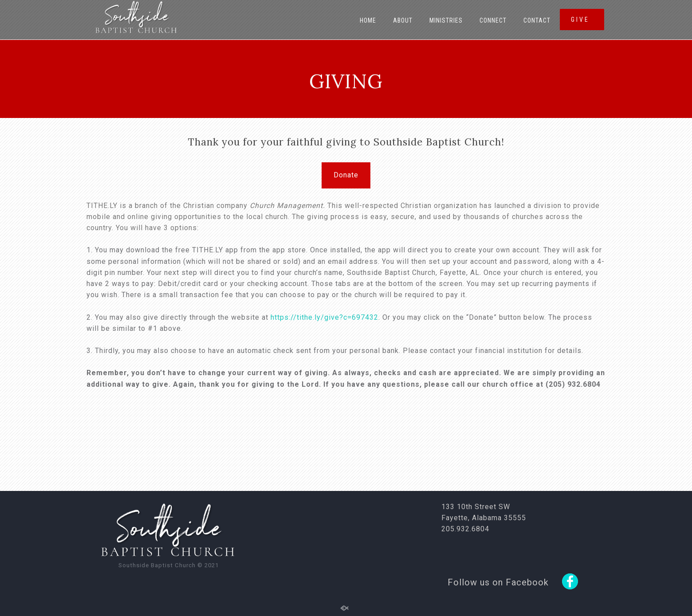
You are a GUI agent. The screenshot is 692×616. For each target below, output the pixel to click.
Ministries (446, 20)
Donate (346, 175)
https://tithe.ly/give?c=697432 (324, 317)
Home (368, 20)
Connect (493, 20)
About (403, 20)
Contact (537, 20)
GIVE (582, 20)
